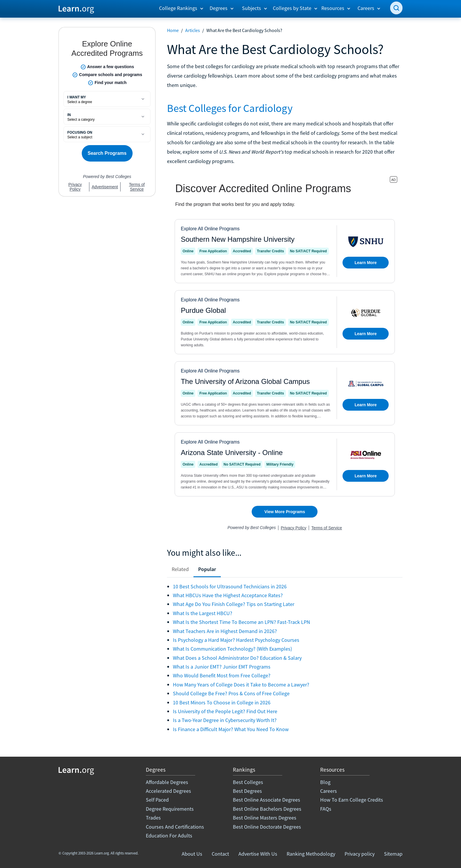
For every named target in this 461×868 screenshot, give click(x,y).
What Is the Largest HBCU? (203, 613)
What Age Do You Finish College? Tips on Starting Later (234, 604)
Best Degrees (247, 791)
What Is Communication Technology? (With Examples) (232, 649)
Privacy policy (360, 854)
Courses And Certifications (175, 827)
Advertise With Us (258, 854)
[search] (396, 8)
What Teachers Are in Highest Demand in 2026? (225, 631)
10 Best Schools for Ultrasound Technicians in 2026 (230, 586)
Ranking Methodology (311, 854)
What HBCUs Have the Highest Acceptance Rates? (228, 595)
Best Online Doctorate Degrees (267, 827)
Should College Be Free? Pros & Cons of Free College (231, 693)
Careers (329, 791)
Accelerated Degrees (168, 791)
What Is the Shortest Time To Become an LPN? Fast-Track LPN (242, 622)
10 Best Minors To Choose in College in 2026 (222, 702)
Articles (193, 30)
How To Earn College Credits (352, 800)
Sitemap (393, 854)
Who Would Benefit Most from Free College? (222, 675)
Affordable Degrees (167, 782)
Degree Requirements (170, 809)
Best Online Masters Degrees (265, 818)
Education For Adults (169, 836)
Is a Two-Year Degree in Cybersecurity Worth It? (225, 720)
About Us (192, 854)
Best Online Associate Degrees (267, 800)
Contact (220, 854)
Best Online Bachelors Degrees (267, 809)
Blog (325, 782)
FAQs (326, 809)
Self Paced (157, 800)
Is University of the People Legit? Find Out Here (225, 711)
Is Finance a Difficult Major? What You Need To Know (231, 729)
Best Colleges (248, 782)
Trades (153, 818)
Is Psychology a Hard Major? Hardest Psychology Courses (236, 640)
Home (173, 30)
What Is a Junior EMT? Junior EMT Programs (222, 667)
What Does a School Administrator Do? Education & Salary (237, 658)
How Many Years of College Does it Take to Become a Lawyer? (241, 685)
